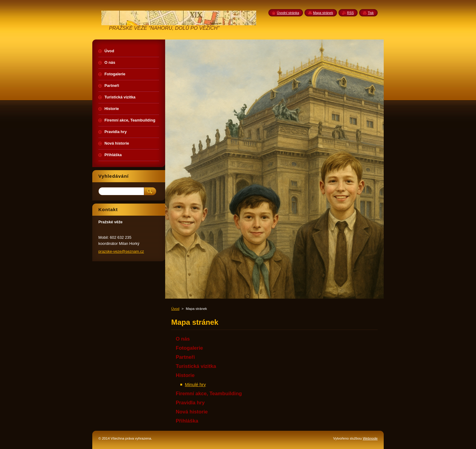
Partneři (185, 357)
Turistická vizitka (196, 366)
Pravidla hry (190, 403)
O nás (183, 339)
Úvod (175, 309)
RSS (350, 13)
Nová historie (192, 412)
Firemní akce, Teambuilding (209, 394)
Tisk (371, 13)
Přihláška (187, 421)
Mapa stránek (323, 13)
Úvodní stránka (288, 13)
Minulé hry (195, 384)
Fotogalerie (189, 348)
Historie (185, 375)
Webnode (370, 438)
